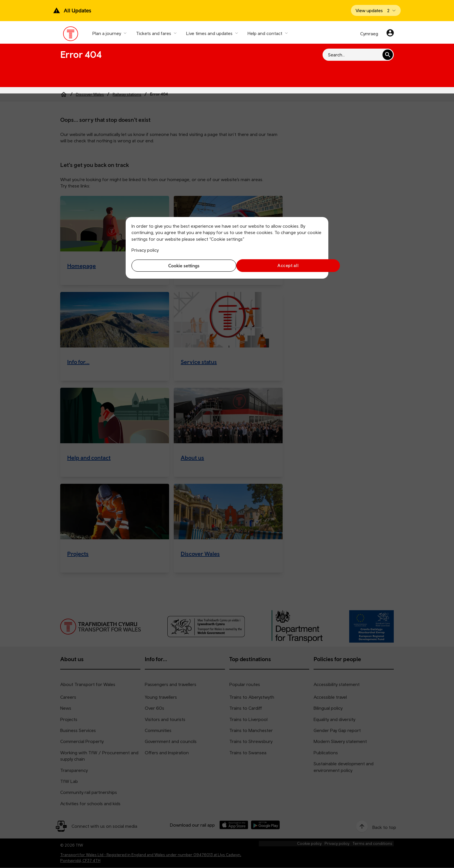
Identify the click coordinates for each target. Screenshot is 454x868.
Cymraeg (369, 34)
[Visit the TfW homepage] (71, 35)
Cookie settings (178, 266)
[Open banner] (376, 10)
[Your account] (390, 34)
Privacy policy (145, 250)
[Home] (64, 94)
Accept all (276, 265)
